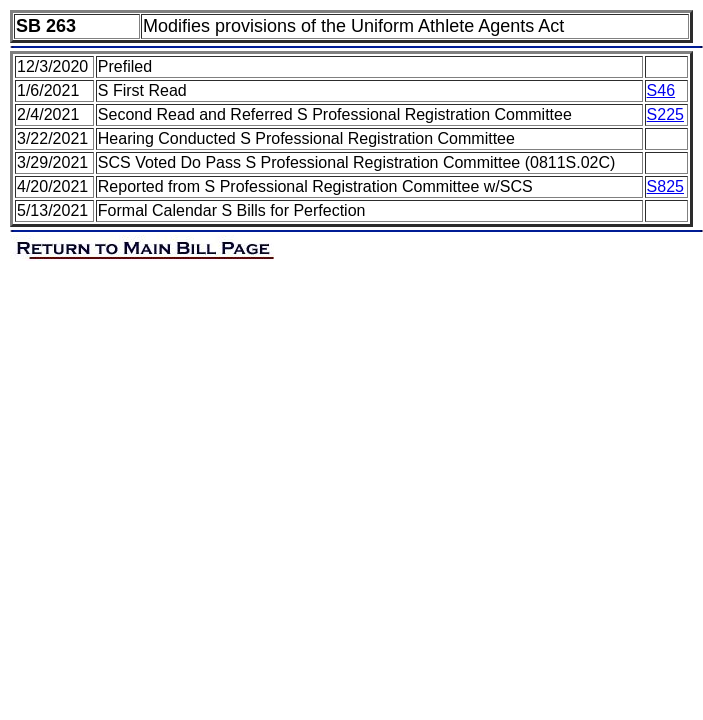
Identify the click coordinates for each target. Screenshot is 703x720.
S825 (665, 186)
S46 (661, 90)
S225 (665, 114)
